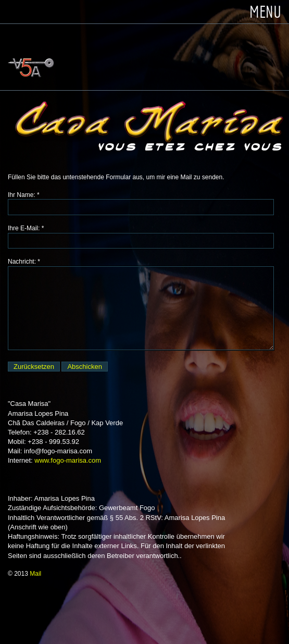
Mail (35, 574)
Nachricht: (22, 262)
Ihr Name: (22, 195)
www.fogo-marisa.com (68, 460)
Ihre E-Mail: (24, 228)
